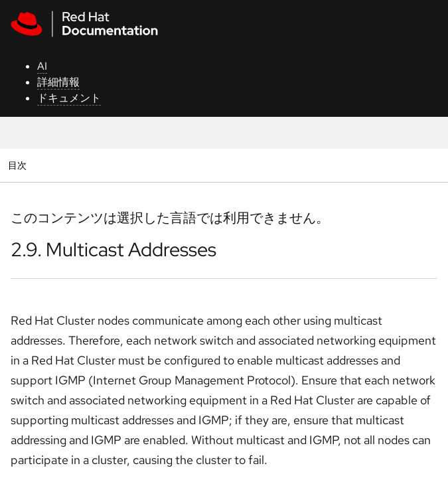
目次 (19, 165)
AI (42, 66)
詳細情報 (58, 82)
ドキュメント (69, 98)
